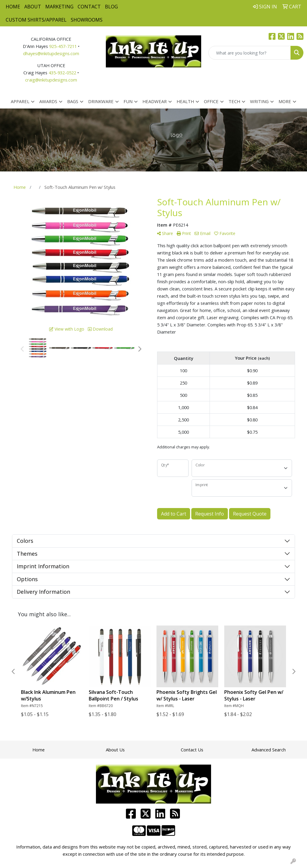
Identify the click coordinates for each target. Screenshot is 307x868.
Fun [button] (128, 101)
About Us (115, 750)
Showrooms (87, 20)
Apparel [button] (20, 101)
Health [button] (185, 101)
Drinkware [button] (101, 101)
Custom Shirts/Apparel (36, 20)
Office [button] (211, 101)
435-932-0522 (62, 73)
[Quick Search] (250, 53)
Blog (111, 7)
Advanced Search (269, 750)
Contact (89, 7)
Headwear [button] (155, 101)
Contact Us (192, 750)
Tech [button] (234, 101)
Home (13, 7)
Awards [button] (48, 101)
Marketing (59, 7)
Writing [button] (259, 101)
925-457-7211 (63, 46)
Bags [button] (73, 101)
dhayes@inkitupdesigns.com (51, 53)
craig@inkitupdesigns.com (51, 80)
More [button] (285, 101)
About (33, 7)
